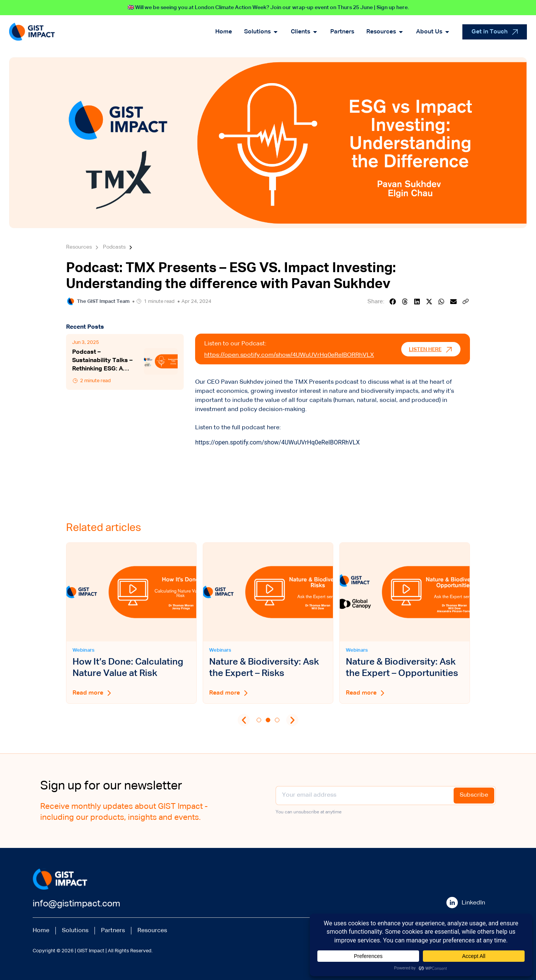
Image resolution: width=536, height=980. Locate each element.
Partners (113, 931)
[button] (393, 302)
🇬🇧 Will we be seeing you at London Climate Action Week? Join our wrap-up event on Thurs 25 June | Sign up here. (268, 8)
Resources (152, 931)
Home (41, 931)
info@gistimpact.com (76, 904)
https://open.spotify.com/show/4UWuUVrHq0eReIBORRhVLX (289, 355)
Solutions (75, 931)
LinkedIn (473, 903)
